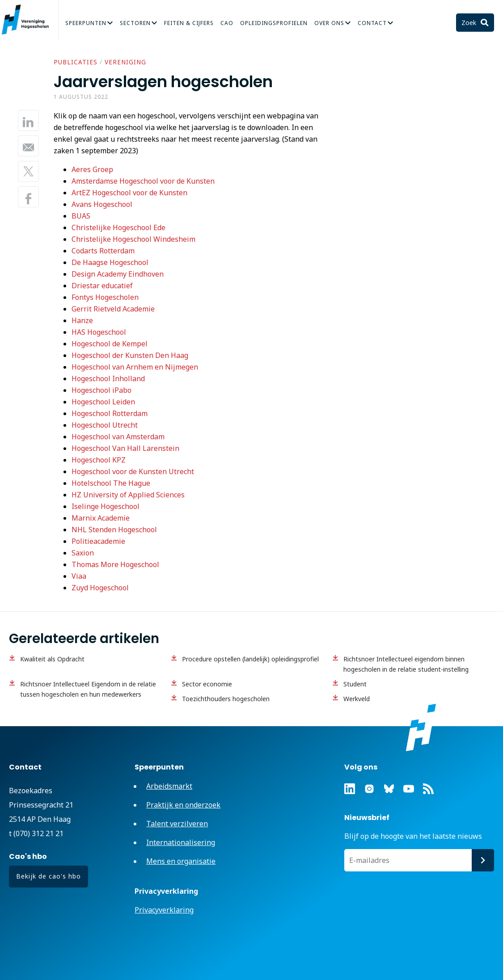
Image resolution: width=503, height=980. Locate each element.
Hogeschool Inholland (108, 379)
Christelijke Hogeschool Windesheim (133, 239)
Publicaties (76, 62)
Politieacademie (98, 541)
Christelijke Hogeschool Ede (118, 227)
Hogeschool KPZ (99, 460)
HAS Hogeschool (99, 332)
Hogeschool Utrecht (105, 425)
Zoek (470, 23)
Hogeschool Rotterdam (110, 413)
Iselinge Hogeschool (106, 506)
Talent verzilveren (177, 824)
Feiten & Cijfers (189, 23)
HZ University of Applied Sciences (128, 495)
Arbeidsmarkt (169, 786)
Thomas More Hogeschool (115, 564)
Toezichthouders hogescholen (226, 699)
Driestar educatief (102, 286)
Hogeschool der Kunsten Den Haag (130, 355)
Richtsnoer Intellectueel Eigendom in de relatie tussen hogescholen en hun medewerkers (88, 689)
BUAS (81, 216)
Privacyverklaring (164, 910)
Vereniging (125, 62)
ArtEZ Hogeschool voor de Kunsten (129, 193)
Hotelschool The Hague (111, 483)
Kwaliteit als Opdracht (52, 659)
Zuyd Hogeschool (100, 588)
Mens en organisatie (181, 861)
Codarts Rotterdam (103, 251)
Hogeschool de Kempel (110, 344)
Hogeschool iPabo (101, 390)
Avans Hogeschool (102, 204)
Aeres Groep (92, 169)
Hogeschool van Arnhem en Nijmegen (135, 367)
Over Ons (329, 23)
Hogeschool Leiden (103, 402)
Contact (372, 23)
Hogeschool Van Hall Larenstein (125, 448)
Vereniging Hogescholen (29, 20)
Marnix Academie (101, 518)
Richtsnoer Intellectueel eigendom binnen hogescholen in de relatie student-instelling (406, 664)
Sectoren (135, 23)
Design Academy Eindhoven (118, 274)
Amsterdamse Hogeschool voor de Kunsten (143, 181)
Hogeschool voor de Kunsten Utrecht (133, 471)
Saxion (83, 553)
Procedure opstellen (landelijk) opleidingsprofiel (250, 659)
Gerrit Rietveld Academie (113, 309)
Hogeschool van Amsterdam (118, 437)
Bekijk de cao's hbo (49, 876)
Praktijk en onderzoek (183, 805)
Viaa (79, 576)
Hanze (82, 320)
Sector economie (207, 684)
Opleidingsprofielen (274, 23)
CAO (227, 23)
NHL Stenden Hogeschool (114, 530)
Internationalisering (181, 842)
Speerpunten (86, 23)
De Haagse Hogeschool (110, 262)
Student (355, 684)
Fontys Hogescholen (105, 297)
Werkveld (357, 699)
